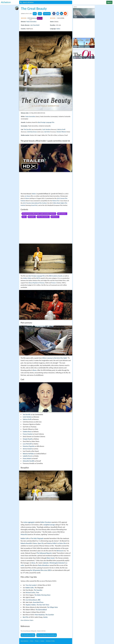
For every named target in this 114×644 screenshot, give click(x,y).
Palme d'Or (56, 201)
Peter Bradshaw (40, 615)
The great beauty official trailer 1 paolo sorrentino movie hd (39, 214)
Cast (24, 217)
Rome (27, 198)
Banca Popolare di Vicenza (37, 283)
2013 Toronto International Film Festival (35, 203)
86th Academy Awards (56, 276)
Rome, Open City (38, 543)
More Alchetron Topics (27, 620)
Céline (44, 358)
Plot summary (62, 214)
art (25, 196)
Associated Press (38, 602)
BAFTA (38, 278)
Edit (35, 14)
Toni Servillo (28, 129)
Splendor (46, 563)
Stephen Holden (31, 605)
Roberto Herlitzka (28, 454)
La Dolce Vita (62, 543)
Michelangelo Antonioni (57, 563)
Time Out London (31, 585)
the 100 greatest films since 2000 (40, 570)
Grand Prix (34, 205)
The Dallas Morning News (42, 595)
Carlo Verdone (46, 129)
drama (29, 196)
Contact (42, 641)
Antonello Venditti (28, 461)
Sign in (109, 2)
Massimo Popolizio (29, 446)
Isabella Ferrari (27, 456)
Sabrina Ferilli (61, 129)
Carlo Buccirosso (32, 132)
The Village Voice (52, 607)
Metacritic (24, 534)
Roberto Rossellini (26, 543)
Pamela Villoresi (61, 132)
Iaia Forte (47, 132)
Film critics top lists (43, 217)
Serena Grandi (27, 449)
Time (38, 593)
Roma (33, 563)
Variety (45, 617)
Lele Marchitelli (35, 25)
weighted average (49, 525)
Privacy (37, 641)
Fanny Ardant (27, 459)
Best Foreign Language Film (46, 122)
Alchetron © (50, 641)
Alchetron (6, 2)
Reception (32, 217)
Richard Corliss (31, 593)
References (55, 217)
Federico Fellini (52, 543)
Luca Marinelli (27, 444)
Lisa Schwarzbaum (31, 600)
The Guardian (38, 590)
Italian (58, 29)
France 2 (54, 283)
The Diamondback (41, 610)
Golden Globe (27, 278)
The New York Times (43, 605)
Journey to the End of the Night (57, 358)
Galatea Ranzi (27, 432)
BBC (39, 600)
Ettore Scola (50, 558)
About (24, 641)
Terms (32, 641)
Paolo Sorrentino (31, 22)
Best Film (26, 617)
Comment (47, 14)
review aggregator (29, 522)
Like (40, 14)
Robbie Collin (25, 538)
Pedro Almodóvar (44, 565)
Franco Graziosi (28, 434)
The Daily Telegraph (37, 538)
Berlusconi (60, 551)
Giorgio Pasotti (27, 439)
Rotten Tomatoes (46, 522)
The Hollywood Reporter (44, 553)
